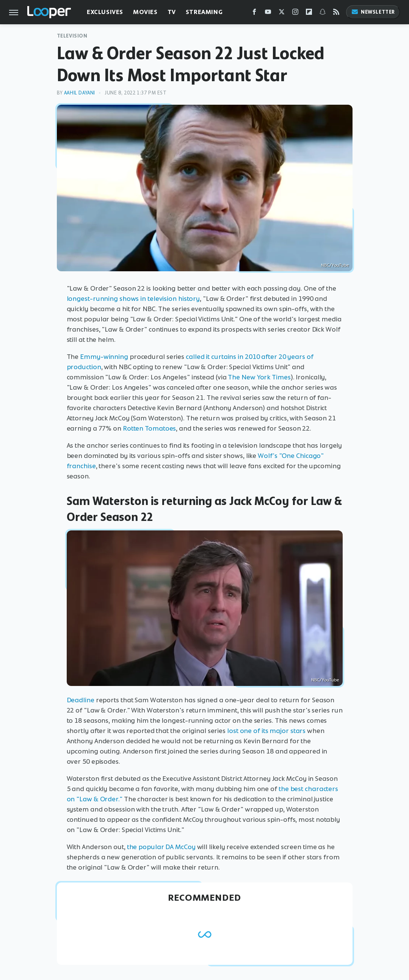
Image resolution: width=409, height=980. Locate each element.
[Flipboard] (309, 13)
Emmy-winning (104, 357)
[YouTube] (268, 13)
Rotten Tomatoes (150, 428)
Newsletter (373, 12)
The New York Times (259, 377)
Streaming (204, 12)
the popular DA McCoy (161, 847)
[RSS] (336, 13)
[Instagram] (295, 13)
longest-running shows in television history (133, 299)
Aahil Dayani (80, 93)
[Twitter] (282, 13)
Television (72, 36)
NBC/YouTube (335, 265)
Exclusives (105, 12)
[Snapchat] (323, 13)
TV (172, 12)
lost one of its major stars (266, 731)
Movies (145, 12)
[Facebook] (254, 13)
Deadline (81, 700)
